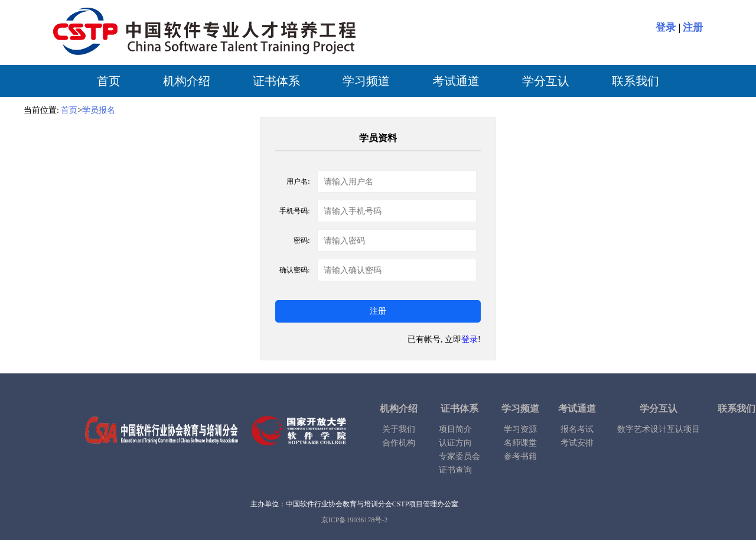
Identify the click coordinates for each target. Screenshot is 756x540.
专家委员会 (460, 456)
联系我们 (636, 81)
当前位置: (41, 110)
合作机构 (399, 443)
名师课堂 (520, 443)
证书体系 (276, 81)
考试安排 (577, 443)
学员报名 (99, 110)
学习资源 (520, 429)
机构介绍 (187, 81)
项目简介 (455, 429)
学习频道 (366, 81)
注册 (693, 27)
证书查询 (455, 470)
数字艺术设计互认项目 (659, 429)
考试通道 (456, 81)
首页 (109, 81)
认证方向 (455, 443)
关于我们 (399, 429)
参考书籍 (520, 456)
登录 (666, 27)
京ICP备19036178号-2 (355, 520)
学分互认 (546, 81)
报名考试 (577, 429)
